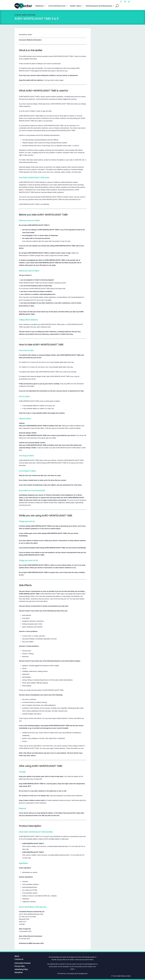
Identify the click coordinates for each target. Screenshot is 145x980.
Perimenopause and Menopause (99, 6)
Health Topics (75, 6)
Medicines (39, 6)
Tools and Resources (57, 6)
